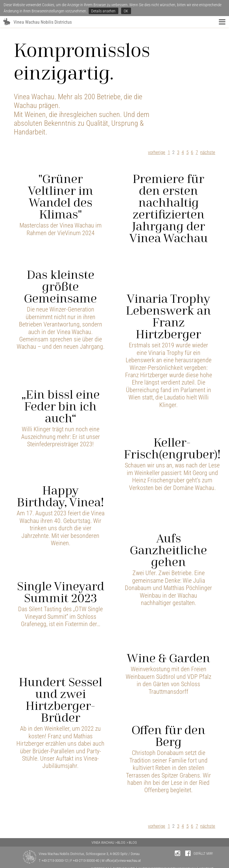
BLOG (121, 842)
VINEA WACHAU (103, 842)
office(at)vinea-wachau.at (123, 861)
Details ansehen (103, 11)
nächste (208, 152)
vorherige (157, 152)
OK (126, 11)
